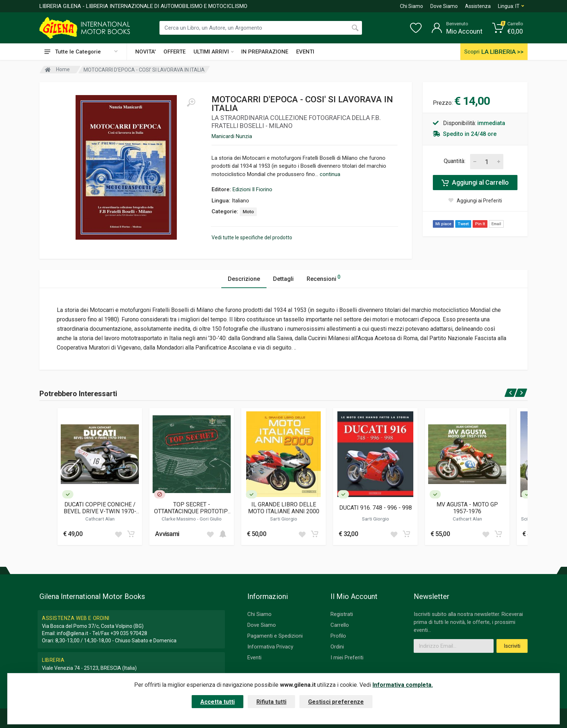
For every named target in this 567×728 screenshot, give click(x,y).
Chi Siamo (412, 6)
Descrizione (244, 279)
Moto (248, 212)
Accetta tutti (218, 702)
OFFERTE (174, 52)
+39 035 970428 (129, 633)
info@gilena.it (73, 633)
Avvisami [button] (167, 534)
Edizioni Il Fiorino (252, 189)
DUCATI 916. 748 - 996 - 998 (376, 508)
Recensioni (323, 278)
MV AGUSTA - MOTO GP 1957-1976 (467, 508)
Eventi (254, 658)
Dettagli (283, 279)
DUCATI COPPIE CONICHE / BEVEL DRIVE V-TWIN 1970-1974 (100, 508)
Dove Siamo (444, 6)
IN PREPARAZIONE (265, 52)
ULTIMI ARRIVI (214, 52)
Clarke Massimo (179, 519)
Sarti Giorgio (284, 519)
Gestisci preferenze (336, 702)
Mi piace (443, 224)
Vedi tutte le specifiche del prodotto (252, 237)
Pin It (480, 224)
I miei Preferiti (347, 658)
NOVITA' (145, 52)
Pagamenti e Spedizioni (275, 636)
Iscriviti (512, 646)
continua (330, 174)
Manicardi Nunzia (232, 136)
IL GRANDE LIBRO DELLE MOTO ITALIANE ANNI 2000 (284, 508)
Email (496, 224)
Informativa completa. (403, 685)
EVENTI (305, 52)
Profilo (338, 636)
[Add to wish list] (118, 534)
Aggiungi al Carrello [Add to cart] (475, 183)
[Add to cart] (131, 534)
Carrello (340, 625)
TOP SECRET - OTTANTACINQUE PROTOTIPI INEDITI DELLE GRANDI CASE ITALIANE (192, 508)
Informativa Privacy (270, 647)
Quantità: (455, 161)
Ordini (337, 647)
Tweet (463, 224)
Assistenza (478, 6)
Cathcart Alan (100, 519)
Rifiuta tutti (271, 702)
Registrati (342, 614)
